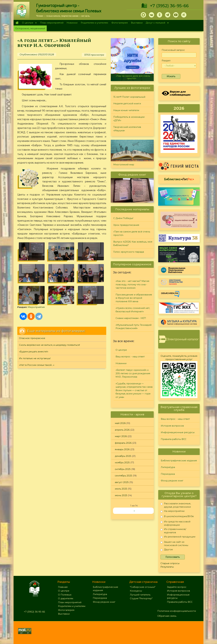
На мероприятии (172, 512)
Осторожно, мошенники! (30, 28)
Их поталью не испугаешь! (35, 358)
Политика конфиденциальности (177, 611)
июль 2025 (121, 489)
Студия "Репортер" (141, 598)
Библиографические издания (179, 461)
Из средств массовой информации (175, 523)
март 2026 (121, 436)
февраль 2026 (123, 443)
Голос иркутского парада (129, 252)
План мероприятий (52, 23)
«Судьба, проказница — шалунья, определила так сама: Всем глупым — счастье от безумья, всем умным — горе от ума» (134, 390)
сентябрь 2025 (123, 476)
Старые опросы (170, 563)
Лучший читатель (140, 595)
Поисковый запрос (173, 50)
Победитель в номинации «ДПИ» (129, 119)
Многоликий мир (124, 165)
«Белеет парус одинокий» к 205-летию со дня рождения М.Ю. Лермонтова (133, 373)
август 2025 (122, 482)
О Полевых (65, 595)
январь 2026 (122, 449)
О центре (28, 23)
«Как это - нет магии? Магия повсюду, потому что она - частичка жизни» (132, 284)
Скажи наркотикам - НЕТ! (131, 318)
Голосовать (173, 557)
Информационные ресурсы (178, 432)
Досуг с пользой (156, 23)
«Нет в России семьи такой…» (37, 365)
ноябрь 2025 (122, 462)
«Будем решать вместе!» (34, 352)
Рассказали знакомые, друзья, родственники (176, 505)
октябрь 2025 (123, 469)
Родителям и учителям (94, 23)
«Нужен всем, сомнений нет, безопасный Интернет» (133, 310)
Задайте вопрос (177, 587)
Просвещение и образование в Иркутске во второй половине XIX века (134, 298)
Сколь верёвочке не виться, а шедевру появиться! (49, 345)
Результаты (167, 567)
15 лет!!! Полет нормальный (129, 97)
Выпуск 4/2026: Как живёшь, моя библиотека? (133, 243)
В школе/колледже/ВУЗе (177, 517)
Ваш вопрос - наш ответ (130, 357)
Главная (17, 23)
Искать (171, 76)
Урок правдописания (126, 225)
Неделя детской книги (127, 103)
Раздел (166, 61)
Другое (167, 550)
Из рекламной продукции (178, 537)
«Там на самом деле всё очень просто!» (133, 77)
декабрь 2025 (123, 456)
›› (134, 511)
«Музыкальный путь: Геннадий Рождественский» (134, 327)
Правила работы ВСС (174, 439)
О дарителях (66, 598)
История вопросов (172, 426)
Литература (168, 467)
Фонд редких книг (172, 481)
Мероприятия (36, 307)
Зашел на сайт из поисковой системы (174, 544)
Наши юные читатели (126, 110)
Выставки (137, 23)
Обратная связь (167, 616)
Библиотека (179, 179)
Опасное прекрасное (32, 338)
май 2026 (120, 423)
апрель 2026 (122, 430)
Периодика (168, 474)
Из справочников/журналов (173, 531)
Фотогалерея (120, 23)
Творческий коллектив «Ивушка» (127, 129)
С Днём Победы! (123, 218)
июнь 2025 (121, 495)
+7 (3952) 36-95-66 (169, 6)
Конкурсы (136, 591)
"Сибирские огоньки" (143, 587)
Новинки (72, 23)
